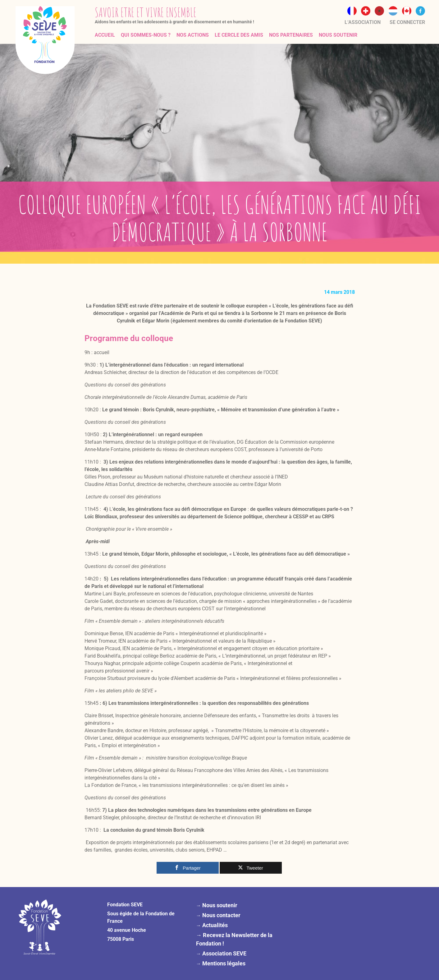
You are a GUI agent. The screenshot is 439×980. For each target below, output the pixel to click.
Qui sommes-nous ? (146, 35)
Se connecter (407, 22)
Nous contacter (221, 915)
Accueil (105, 35)
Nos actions (193, 35)
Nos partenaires (291, 35)
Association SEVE (224, 953)
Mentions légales (224, 963)
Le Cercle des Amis (239, 35)
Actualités (215, 925)
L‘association (363, 22)
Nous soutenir (338, 35)
